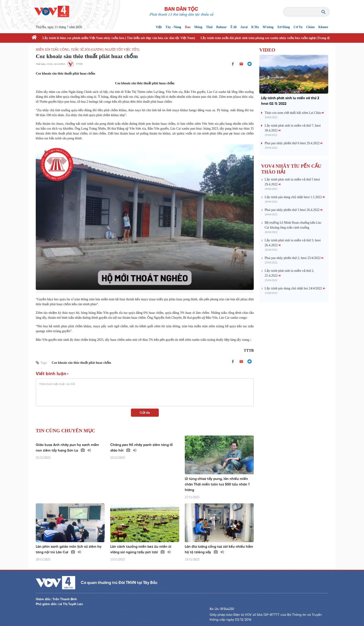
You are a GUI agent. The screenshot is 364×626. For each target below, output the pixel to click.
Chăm (310, 27)
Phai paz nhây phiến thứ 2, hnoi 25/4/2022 (294, 258)
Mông (198, 27)
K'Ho (255, 27)
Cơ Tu (298, 27)
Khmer (323, 27)
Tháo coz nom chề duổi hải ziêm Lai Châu (294, 113)
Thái (209, 27)
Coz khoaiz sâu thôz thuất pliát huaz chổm (81, 363)
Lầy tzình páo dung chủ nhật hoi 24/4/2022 (295, 288)
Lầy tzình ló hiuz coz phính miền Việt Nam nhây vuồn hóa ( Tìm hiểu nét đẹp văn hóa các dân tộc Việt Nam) (119, 38)
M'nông (268, 27)
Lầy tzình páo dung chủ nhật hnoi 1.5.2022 (295, 197)
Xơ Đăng (284, 27)
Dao (188, 27)
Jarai (244, 27)
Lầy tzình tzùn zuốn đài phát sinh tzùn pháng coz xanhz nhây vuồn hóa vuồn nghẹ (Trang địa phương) (273, 38)
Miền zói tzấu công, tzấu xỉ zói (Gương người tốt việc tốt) (88, 50)
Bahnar (222, 27)
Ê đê (234, 27)
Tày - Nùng (173, 27)
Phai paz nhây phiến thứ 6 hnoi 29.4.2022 (294, 143)
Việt (159, 27)
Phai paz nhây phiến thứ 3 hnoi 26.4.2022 (294, 210)
